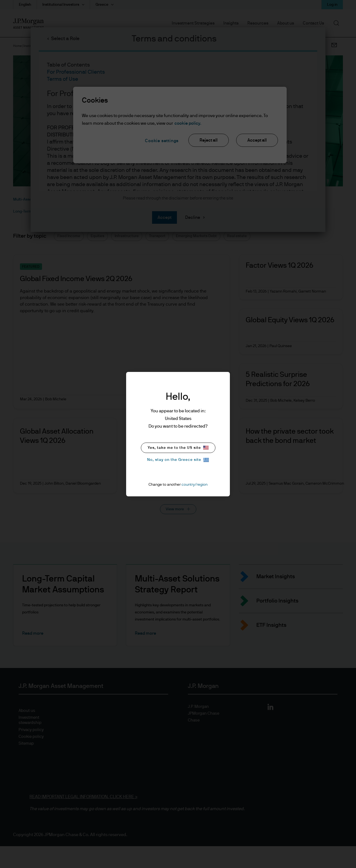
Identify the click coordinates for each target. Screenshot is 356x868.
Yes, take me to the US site (178, 448)
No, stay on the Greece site (178, 460)
